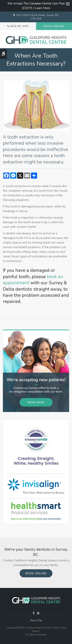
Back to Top (36, 620)
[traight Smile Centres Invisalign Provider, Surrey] (36, 447)
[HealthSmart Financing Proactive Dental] (36, 511)
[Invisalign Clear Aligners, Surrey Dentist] (36, 486)
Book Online (54, 26)
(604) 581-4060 (19, 26)
